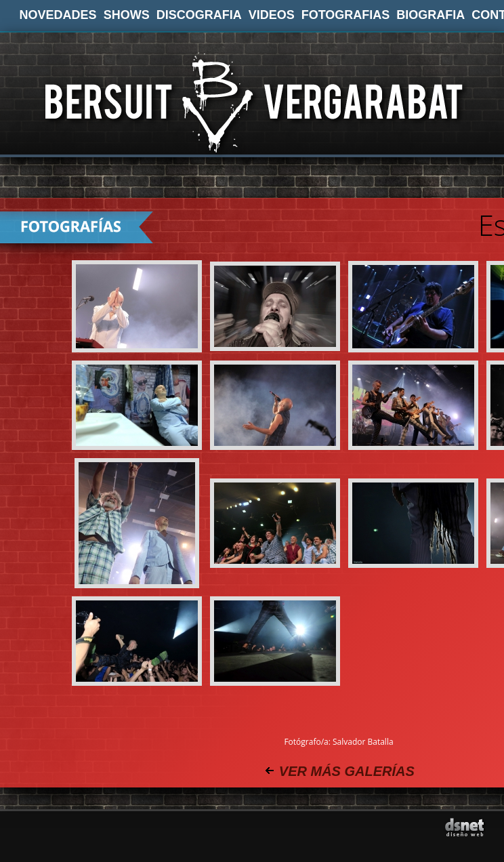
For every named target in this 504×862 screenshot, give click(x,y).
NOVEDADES (58, 15)
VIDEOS (272, 15)
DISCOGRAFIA (199, 15)
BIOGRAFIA (430, 15)
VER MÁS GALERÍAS (347, 771)
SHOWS (127, 15)
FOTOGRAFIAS (346, 15)
